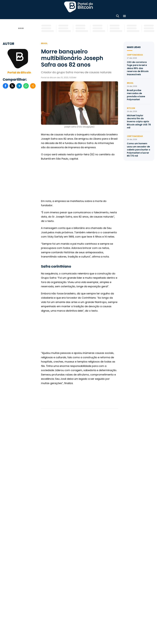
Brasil (44, 43)
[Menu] (124, 16)
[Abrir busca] (118, 16)
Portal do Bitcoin (19, 72)
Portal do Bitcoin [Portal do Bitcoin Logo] (78, 7)
